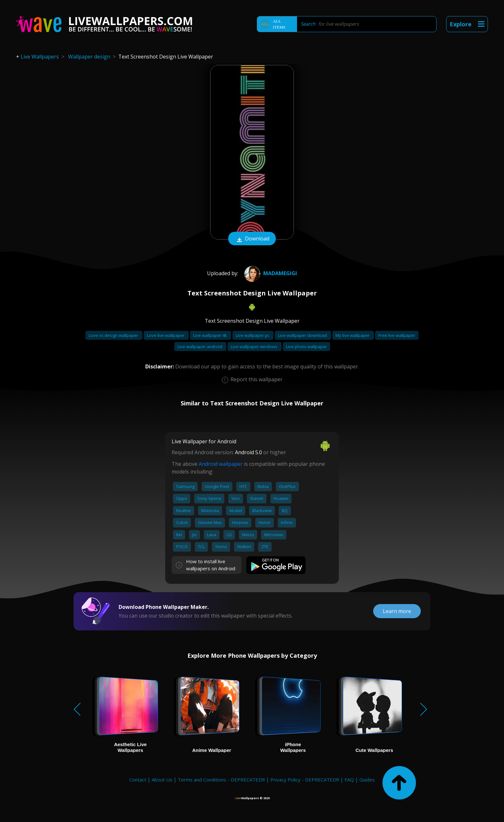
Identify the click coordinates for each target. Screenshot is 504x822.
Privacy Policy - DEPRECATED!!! (305, 780)
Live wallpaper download (303, 335)
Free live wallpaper (397, 335)
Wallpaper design (89, 57)
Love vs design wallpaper (114, 335)
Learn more (397, 611)
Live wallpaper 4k (211, 335)
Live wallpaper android (200, 347)
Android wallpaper (221, 464)
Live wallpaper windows (255, 347)
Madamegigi (270, 273)
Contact (138, 780)
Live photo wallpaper (306, 347)
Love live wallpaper (166, 335)
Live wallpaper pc (253, 335)
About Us (162, 780)
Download (252, 239)
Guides (367, 780)
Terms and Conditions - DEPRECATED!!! (221, 780)
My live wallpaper (353, 335)
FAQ (349, 780)
